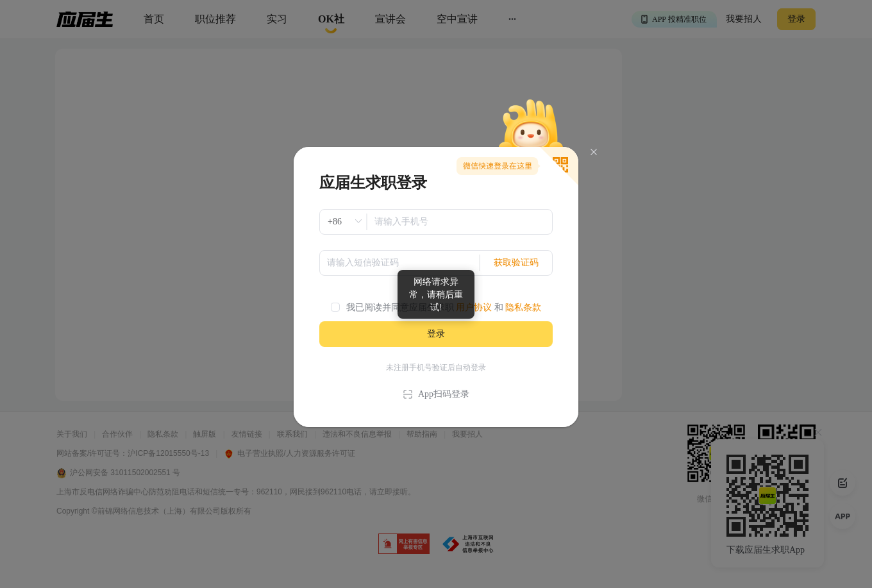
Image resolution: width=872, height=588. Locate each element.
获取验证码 (516, 263)
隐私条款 (523, 307)
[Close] (594, 152)
